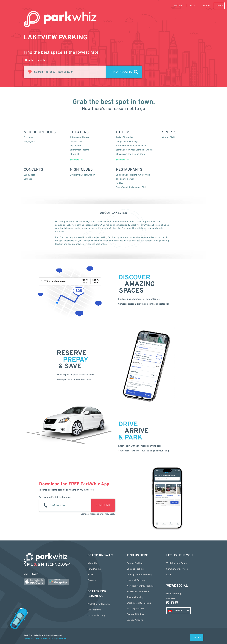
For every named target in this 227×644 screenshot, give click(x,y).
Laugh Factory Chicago (127, 142)
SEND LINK (103, 505)
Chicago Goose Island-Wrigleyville (133, 175)
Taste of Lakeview (125, 137)
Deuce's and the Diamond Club (131, 187)
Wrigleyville (29, 142)
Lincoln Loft (76, 142)
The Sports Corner (125, 179)
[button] (144, 614)
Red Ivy (119, 183)
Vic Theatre (75, 146)
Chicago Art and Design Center (131, 154)
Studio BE (75, 154)
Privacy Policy (59, 639)
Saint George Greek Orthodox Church (134, 150)
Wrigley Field (169, 137)
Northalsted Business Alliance (131, 146)
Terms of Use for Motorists (37, 639)
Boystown (29, 137)
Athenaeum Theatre (80, 137)
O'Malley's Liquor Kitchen (82, 175)
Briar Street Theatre (79, 150)
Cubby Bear (29, 175)
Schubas (28, 179)
